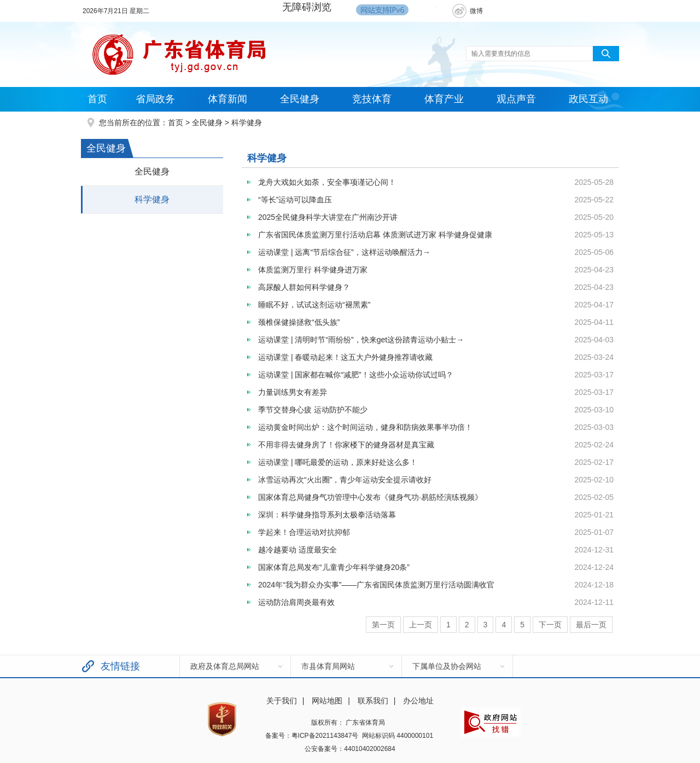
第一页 (383, 625)
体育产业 (444, 99)
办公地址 (418, 701)
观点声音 (516, 99)
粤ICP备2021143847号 (325, 736)
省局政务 (155, 99)
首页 (97, 99)
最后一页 (591, 625)
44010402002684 (369, 749)
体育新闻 (227, 99)
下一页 (550, 625)
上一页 (421, 625)
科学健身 (247, 123)
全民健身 (300, 99)
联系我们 (373, 701)
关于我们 (282, 701)
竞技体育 (372, 99)
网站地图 (327, 701)
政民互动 (588, 99)
